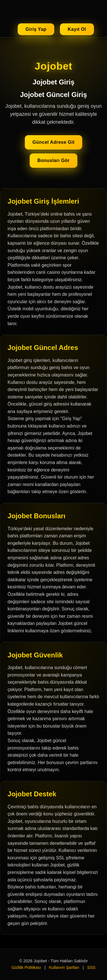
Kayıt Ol (77, 29)
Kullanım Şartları (64, 967)
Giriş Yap (36, 29)
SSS (91, 967)
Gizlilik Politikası (26, 967)
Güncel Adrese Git (54, 142)
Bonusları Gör (53, 160)
